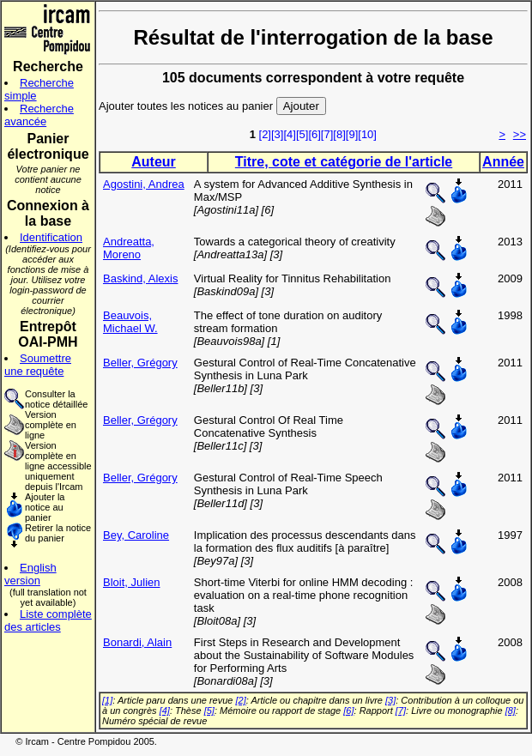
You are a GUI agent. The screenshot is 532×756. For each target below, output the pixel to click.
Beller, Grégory (140, 363)
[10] (367, 134)
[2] (265, 134)
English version (30, 574)
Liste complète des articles (48, 620)
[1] (107, 700)
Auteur (154, 162)
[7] (327, 134)
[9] (352, 134)
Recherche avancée (39, 115)
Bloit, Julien (131, 582)
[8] (339, 134)
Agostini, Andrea (144, 184)
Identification (51, 237)
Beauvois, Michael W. (130, 322)
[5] (302, 134)
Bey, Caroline (136, 535)
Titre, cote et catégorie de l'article (344, 162)
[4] (289, 134)
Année (503, 162)
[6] (314, 134)
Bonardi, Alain (137, 642)
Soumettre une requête (38, 365)
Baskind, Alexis (140, 278)
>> (520, 134)
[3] (277, 134)
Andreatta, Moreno (129, 248)
